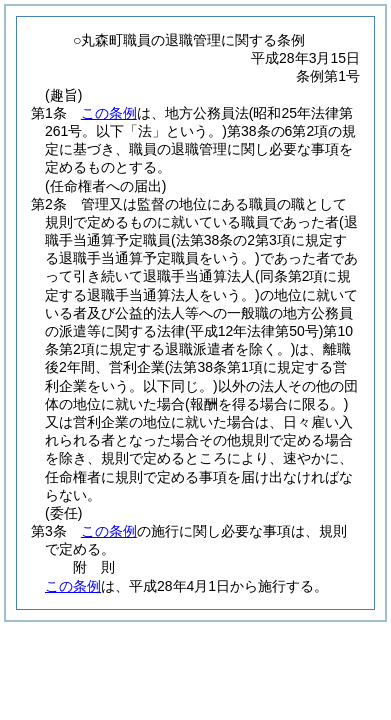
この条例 (109, 113)
